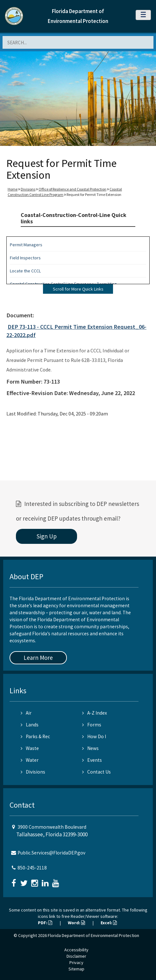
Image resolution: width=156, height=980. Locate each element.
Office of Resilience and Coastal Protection (72, 189)
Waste (30, 748)
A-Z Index (95, 713)
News (90, 748)
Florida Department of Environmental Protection (93, 935)
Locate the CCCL (25, 271)
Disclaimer (76, 956)
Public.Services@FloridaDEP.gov (51, 853)
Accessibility (76, 950)
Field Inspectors (25, 258)
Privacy (76, 962)
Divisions (28, 189)
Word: (76, 923)
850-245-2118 (32, 868)
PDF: (45, 923)
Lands (30, 725)
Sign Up (47, 536)
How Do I (94, 736)
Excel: (109, 923)
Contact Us (96, 772)
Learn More (38, 658)
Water (30, 760)
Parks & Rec (35, 736)
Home (13, 189)
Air (26, 713)
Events (92, 760)
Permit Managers (26, 245)
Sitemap (76, 969)
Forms (92, 725)
